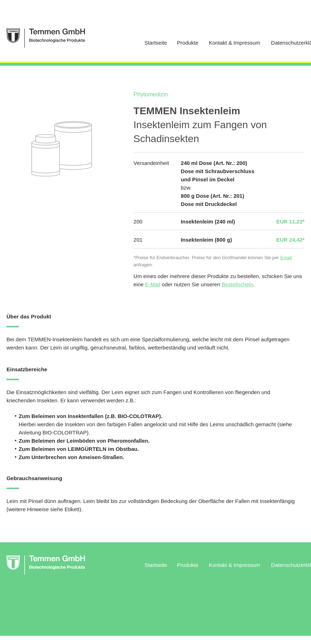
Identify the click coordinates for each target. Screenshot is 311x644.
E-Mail (153, 284)
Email (286, 258)
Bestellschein (237, 284)
